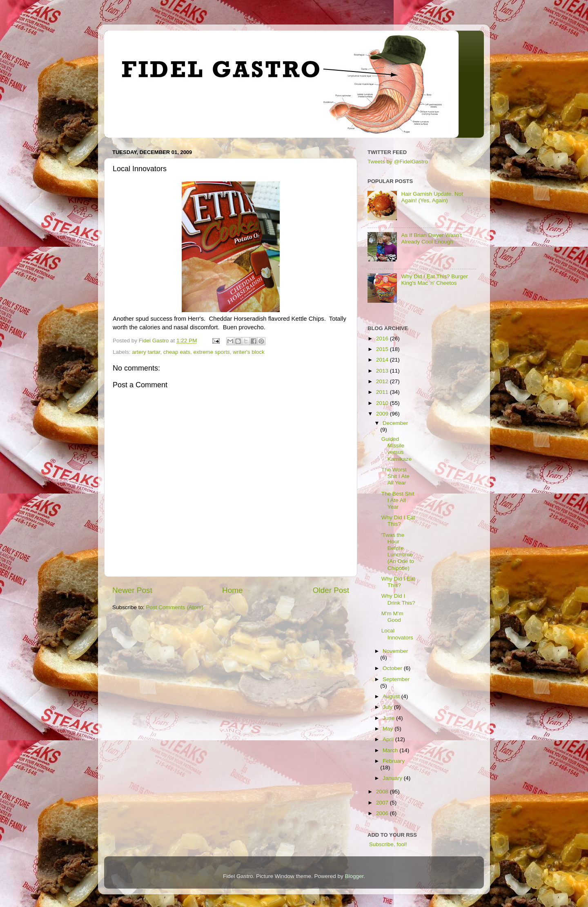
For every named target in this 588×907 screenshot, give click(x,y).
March (391, 750)
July (388, 707)
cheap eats (177, 352)
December (395, 423)
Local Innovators (397, 634)
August (392, 696)
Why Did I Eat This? (398, 521)
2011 (383, 392)
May (389, 729)
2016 (383, 338)
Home (232, 590)
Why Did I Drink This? (398, 599)
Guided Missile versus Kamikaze (396, 449)
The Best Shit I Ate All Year (398, 500)
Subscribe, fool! (387, 844)
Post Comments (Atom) (175, 607)
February (394, 761)
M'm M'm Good (392, 617)
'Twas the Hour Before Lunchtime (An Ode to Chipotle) (398, 552)
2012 (383, 381)
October (393, 668)
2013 (383, 371)
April (389, 739)
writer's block (249, 352)
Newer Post (132, 590)
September (396, 679)
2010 (383, 403)
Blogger (354, 876)
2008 (383, 792)
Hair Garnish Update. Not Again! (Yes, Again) (432, 197)
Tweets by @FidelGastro (398, 162)
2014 (383, 360)
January (393, 778)
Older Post (331, 590)
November (395, 651)
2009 (383, 414)
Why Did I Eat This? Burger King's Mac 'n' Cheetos (434, 280)
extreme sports (211, 352)
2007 (383, 803)
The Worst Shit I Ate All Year (395, 476)
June (389, 718)
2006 (383, 813)
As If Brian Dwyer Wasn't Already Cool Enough (431, 238)
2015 (383, 349)
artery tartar (146, 352)
